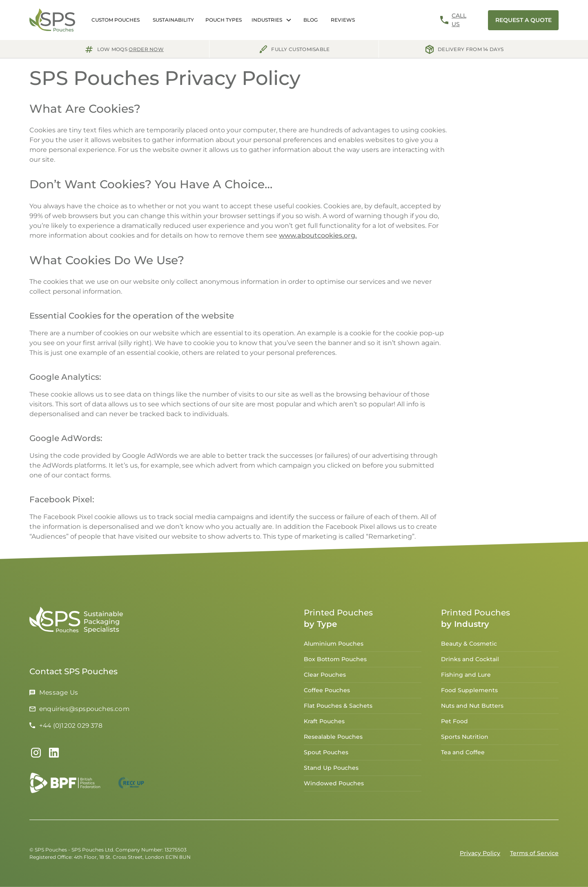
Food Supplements (469, 692)
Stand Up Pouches (331, 770)
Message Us (59, 694)
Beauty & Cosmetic (469, 646)
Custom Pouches (116, 20)
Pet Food (454, 723)
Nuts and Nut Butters (472, 708)
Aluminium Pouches (334, 646)
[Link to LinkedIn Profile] (54, 755)
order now (146, 49)
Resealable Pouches (333, 739)
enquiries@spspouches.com (84, 711)
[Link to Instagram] (36, 755)
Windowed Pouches (334, 785)
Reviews (343, 20)
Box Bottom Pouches (335, 661)
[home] (52, 20)
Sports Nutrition (465, 739)
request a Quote (523, 20)
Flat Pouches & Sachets (338, 708)
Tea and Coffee (463, 754)
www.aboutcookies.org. (318, 235)
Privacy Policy (480, 853)
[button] (224, 20)
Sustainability (173, 20)
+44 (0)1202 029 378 (71, 727)
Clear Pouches (325, 677)
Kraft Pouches (324, 723)
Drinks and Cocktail (470, 661)
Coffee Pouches (327, 692)
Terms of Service (534, 853)
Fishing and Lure (466, 677)
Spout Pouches (326, 754)
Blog (311, 20)
